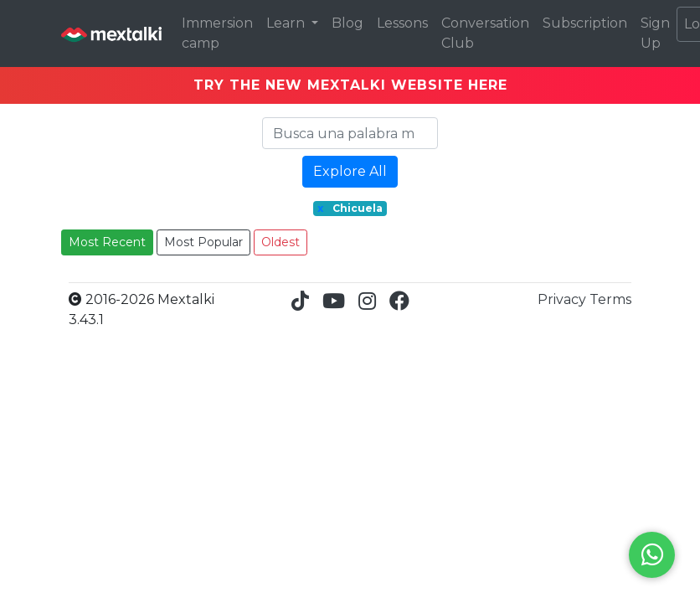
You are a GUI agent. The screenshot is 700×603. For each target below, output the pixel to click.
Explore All (350, 171)
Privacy (564, 299)
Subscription (585, 23)
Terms (610, 299)
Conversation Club (485, 33)
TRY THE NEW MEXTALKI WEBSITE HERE (350, 85)
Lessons (402, 23)
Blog (347, 23)
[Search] (350, 133)
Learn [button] (287, 23)
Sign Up (655, 33)
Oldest (281, 242)
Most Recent (107, 242)
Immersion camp (217, 33)
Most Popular (203, 242)
